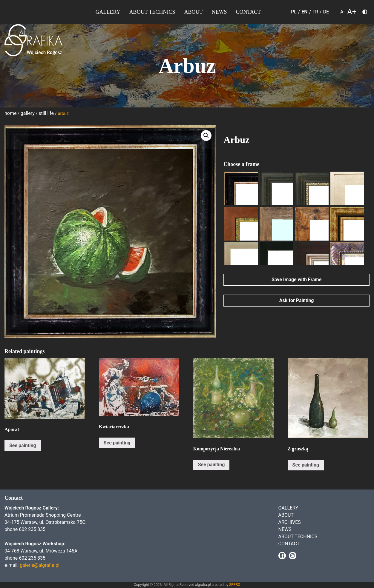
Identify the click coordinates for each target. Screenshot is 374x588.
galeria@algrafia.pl (40, 565)
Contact (248, 12)
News (219, 12)
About (193, 12)
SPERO (235, 585)
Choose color (367, 13)
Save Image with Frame (296, 280)
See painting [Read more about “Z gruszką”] (306, 465)
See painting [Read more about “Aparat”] (23, 445)
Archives (290, 522)
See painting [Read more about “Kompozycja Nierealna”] (211, 465)
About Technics (152, 12)
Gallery (108, 12)
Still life (46, 113)
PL (294, 12)
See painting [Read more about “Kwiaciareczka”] (117, 443)
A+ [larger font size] (352, 12)
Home (10, 113)
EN (304, 12)
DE (326, 12)
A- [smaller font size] (342, 12)
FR (315, 12)
